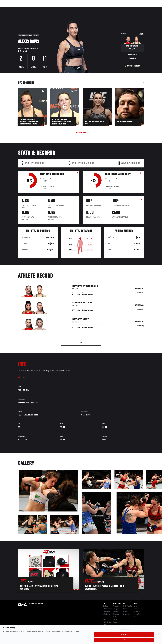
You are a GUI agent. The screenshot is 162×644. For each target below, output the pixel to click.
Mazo (86, 320)
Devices (126, 609)
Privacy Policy (138, 609)
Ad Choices (137, 612)
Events (16, 8)
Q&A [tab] (24, 377)
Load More (81, 343)
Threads (115, 612)
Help (125, 604)
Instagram (116, 609)
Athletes (34, 8)
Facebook (116, 606)
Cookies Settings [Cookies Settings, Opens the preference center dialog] (124, 629)
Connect (112, 8)
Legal (135, 604)
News (42, 8)
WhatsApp (116, 614)
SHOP (139, 8)
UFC (104, 604)
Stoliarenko (90, 286)
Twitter (115, 622)
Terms (135, 606)
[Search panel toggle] (145, 8)
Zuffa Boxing (130, 8)
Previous (141, 83)
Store (104, 620)
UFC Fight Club (107, 622)
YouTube (116, 617)
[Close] (159, 634)
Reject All (124, 634)
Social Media (117, 604)
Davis (76, 286)
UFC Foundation (107, 609)
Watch (120, 8)
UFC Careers (106, 612)
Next (143, 83)
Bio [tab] (19, 377)
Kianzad (77, 303)
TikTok (115, 620)
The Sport (106, 606)
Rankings (24, 8)
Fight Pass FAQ (128, 606)
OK (124, 640)
